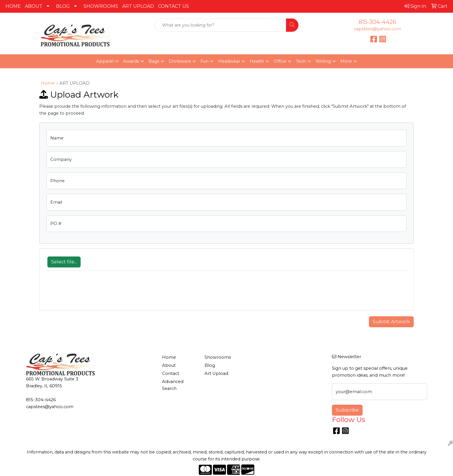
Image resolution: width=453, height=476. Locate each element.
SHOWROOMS (101, 6)
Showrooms (218, 357)
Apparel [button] (105, 61)
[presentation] (89, 293)
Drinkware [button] (180, 61)
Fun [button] (205, 61)
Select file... (64, 262)
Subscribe (347, 410)
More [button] (346, 61)
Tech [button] (301, 61)
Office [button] (280, 61)
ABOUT (34, 6)
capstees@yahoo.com (378, 29)
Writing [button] (323, 61)
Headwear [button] (229, 61)
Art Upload (216, 373)
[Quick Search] (221, 25)
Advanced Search (173, 385)
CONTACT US (173, 6)
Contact (171, 373)
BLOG (63, 6)
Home (48, 83)
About (169, 365)
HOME (13, 6)
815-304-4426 (377, 22)
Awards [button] (131, 61)
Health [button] (257, 61)
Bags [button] (154, 61)
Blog (210, 365)
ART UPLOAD (138, 6)
